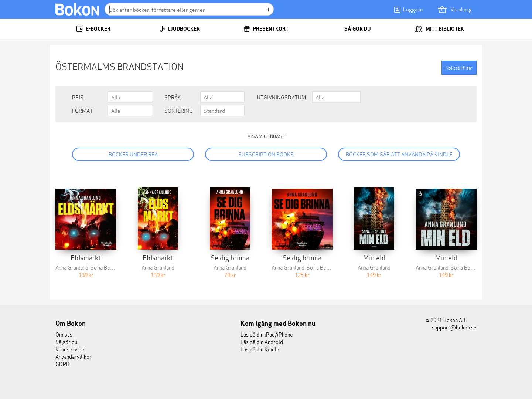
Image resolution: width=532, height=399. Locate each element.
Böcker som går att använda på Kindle (399, 154)
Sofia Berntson (108, 267)
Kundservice (70, 349)
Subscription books (266, 154)
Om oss (64, 334)
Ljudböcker (180, 29)
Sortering (179, 111)
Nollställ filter (459, 67)
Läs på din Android (262, 341)
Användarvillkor (74, 356)
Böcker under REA (133, 154)
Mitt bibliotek (439, 29)
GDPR (62, 364)
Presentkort (266, 29)
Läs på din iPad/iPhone (267, 334)
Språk (173, 97)
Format (82, 111)
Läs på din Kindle (260, 349)
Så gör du (353, 29)
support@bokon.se (451, 327)
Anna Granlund (72, 267)
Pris (78, 97)
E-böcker (93, 29)
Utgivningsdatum (281, 97)
